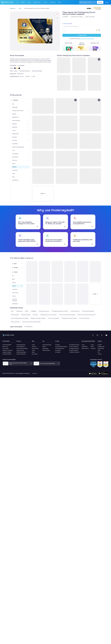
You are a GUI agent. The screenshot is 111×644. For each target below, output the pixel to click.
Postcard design (15, 315)
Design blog (45, 348)
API (99, 352)
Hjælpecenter (101, 347)
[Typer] (22, 264)
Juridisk (100, 354)
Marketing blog (46, 350)
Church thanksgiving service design (20, 318)
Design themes (20, 350)
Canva (83, 345)
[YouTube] (106, 335)
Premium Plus (35, 348)
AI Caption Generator (74, 352)
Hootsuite (93, 348)
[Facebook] (93, 335)
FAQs (99, 350)
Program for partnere (8, 350)
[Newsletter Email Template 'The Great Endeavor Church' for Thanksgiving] (45, 294)
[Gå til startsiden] (6, 2)
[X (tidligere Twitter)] (102, 335)
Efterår (27, 311)
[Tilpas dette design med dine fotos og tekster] (35, 31)
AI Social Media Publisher (61, 347)
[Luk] (95, 294)
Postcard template (26, 315)
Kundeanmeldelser (7, 354)
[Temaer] (22, 272)
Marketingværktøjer (21, 352)
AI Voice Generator (74, 347)
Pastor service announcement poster (87, 315)
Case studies (6, 348)
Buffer (92, 347)
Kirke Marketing (28, 327)
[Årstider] (22, 268)
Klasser (44, 347)
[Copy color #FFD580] (17, 68)
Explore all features (21, 354)
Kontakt (100, 345)
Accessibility (101, 348)
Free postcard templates (88, 311)
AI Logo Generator (74, 350)
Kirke (12, 311)
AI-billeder (58, 352)
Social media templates (22, 348)
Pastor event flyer (15, 322)
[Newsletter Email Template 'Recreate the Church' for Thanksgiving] (70, 272)
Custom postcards (75, 311)
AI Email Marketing (60, 348)
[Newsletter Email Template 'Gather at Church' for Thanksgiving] (57, 294)
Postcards (35, 315)
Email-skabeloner (21, 347)
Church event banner (84, 318)
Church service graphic (53, 318)
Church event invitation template (67, 315)
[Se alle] (43, 194)
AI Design (58, 345)
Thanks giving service (44, 311)
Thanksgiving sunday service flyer (60, 311)
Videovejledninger (47, 345)
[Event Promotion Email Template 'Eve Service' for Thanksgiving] (83, 294)
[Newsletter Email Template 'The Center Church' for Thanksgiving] (57, 272)
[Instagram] (97, 335)
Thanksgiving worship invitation (69, 318)
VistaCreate (84, 347)
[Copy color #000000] (19, 68)
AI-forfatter (58, 350)
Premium (34, 347)
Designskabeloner (21, 345)
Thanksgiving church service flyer (48, 315)
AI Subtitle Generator (74, 345)
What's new (5, 347)
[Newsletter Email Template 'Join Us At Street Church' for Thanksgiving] (32, 272)
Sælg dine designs (7, 352)
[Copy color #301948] (15, 68)
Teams (33, 350)
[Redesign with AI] (82, 27)
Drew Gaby (22, 65)
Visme (92, 345)
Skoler (33, 352)
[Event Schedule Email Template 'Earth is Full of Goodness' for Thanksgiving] (70, 294)
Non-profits (35, 354)
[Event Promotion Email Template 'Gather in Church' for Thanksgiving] (32, 294)
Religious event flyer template (38, 318)
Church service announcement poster (31, 322)
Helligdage (34, 311)
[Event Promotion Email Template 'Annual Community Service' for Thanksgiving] (95, 272)
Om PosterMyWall (7, 345)
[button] (57, 14)
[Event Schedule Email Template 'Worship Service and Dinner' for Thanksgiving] (83, 272)
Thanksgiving (19, 311)
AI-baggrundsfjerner (74, 348)
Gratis (33, 345)
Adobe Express (85, 348)
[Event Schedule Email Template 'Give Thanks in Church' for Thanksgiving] (45, 272)
